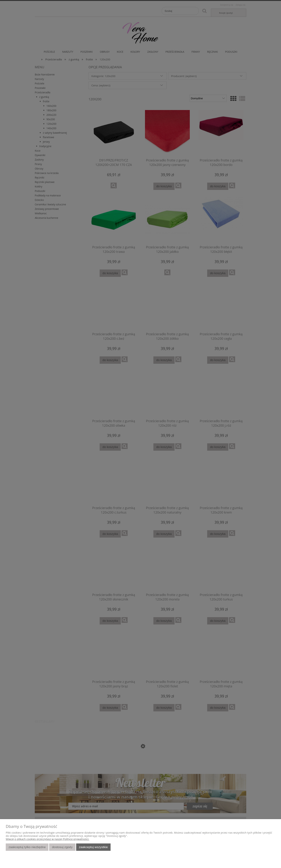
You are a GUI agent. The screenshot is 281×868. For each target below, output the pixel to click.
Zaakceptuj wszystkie (93, 847)
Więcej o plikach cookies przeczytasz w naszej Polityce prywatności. (47, 839)
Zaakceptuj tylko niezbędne (27, 847)
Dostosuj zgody (62, 847)
